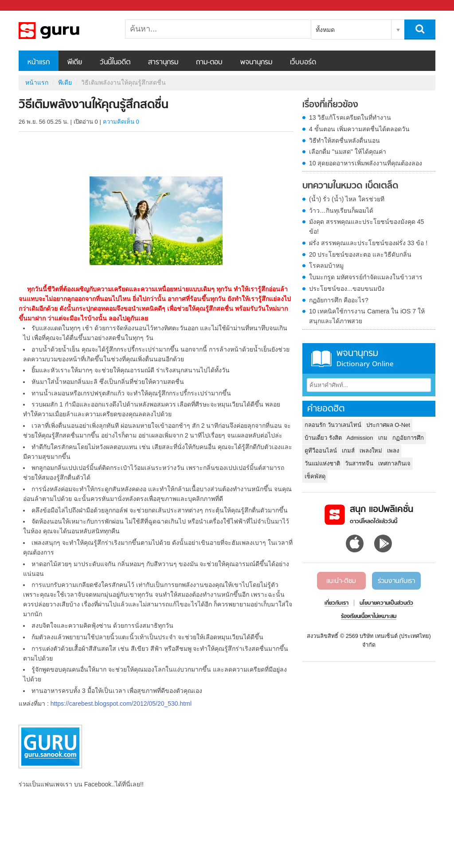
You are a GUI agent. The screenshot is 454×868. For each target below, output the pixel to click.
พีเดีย (75, 63)
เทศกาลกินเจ (394, 463)
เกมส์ (348, 451)
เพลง (393, 451)
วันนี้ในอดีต (115, 63)
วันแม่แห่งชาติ (322, 463)
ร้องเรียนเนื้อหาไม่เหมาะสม (369, 617)
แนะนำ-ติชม (341, 581)
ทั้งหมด (325, 30)
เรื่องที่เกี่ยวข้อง (330, 105)
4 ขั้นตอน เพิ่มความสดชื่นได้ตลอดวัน (359, 129)
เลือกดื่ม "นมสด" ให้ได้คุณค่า (348, 152)
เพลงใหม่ (371, 451)
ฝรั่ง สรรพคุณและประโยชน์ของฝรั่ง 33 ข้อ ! (368, 243)
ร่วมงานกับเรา (396, 581)
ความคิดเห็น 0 (121, 122)
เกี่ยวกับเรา (337, 603)
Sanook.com (27, 6)
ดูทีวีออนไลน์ (321, 451)
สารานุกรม (163, 63)
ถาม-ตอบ (209, 63)
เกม (383, 438)
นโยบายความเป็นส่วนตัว (386, 603)
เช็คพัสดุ (315, 476)
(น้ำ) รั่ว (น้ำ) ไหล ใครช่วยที (347, 199)
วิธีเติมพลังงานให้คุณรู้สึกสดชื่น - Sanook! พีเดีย (65, 31)
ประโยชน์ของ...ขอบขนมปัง (347, 289)
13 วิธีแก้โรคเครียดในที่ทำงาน (350, 117)
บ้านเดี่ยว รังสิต (323, 438)
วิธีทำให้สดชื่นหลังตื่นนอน (344, 141)
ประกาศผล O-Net (388, 425)
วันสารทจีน (359, 463)
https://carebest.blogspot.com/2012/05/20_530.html (121, 704)
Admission (360, 438)
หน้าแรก (39, 63)
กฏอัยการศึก (408, 438)
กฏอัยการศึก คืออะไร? (339, 300)
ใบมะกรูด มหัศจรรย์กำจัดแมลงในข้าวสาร (366, 277)
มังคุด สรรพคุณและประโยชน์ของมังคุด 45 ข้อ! (366, 227)
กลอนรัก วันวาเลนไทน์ (333, 425)
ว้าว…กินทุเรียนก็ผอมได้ (341, 211)
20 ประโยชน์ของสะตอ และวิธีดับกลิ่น (360, 254)
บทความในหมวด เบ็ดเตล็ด (350, 186)
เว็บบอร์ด (303, 63)
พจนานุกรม (256, 63)
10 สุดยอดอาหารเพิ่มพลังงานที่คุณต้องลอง (366, 163)
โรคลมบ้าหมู (326, 266)
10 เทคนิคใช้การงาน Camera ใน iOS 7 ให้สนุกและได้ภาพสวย (367, 316)
